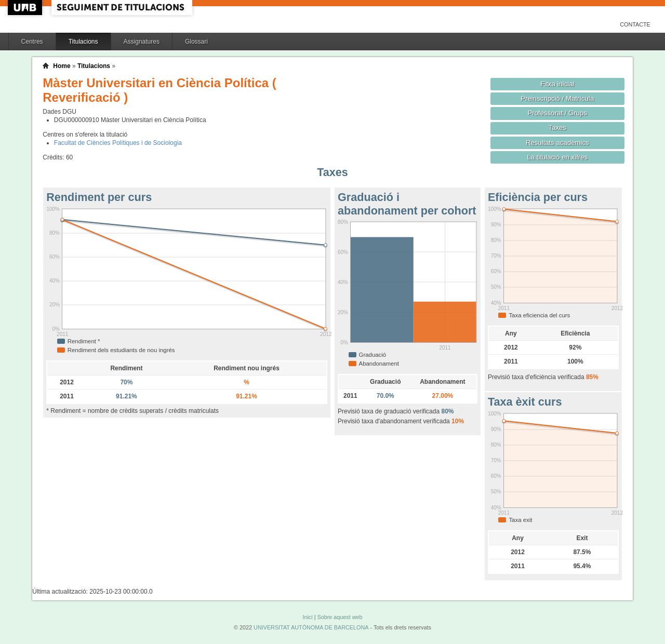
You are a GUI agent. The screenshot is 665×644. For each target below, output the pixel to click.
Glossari (196, 42)
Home (62, 66)
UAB (26, 8)
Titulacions (83, 42)
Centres (32, 42)
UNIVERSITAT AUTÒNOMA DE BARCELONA (311, 627)
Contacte (635, 24)
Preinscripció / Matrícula (557, 98)
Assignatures (142, 42)
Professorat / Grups (557, 113)
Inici (307, 617)
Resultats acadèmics (557, 143)
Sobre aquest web (340, 617)
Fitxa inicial (557, 84)
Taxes (558, 128)
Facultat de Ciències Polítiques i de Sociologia (118, 143)
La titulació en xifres (557, 157)
